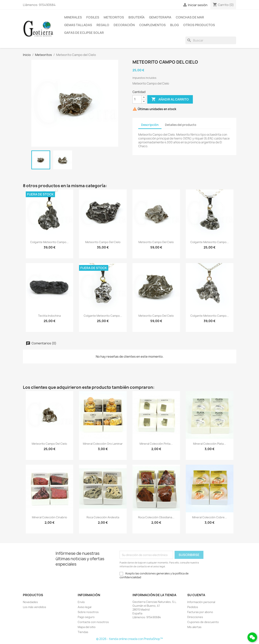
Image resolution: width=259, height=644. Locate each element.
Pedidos (193, 607)
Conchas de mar (190, 17)
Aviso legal (85, 607)
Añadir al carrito (170, 99)
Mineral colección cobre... (209, 517)
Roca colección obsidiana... (156, 517)
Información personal (201, 602)
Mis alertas (194, 627)
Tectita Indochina (49, 316)
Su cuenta (196, 595)
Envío (81, 602)
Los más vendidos (35, 607)
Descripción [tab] (150, 125)
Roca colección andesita (103, 517)
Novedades (30, 602)
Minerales (73, 17)
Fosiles (93, 17)
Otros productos (199, 25)
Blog (174, 25)
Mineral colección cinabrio (50, 517)
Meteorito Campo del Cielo (103, 242)
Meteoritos (114, 17)
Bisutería (137, 17)
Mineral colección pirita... (156, 444)
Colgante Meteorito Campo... (49, 242)
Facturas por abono (200, 612)
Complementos (152, 25)
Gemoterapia (160, 17)
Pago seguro (86, 617)
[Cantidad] (137, 99)
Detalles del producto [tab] (181, 125)
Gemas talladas (78, 25)
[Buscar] (211, 40)
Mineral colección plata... (209, 444)
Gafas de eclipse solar (84, 33)
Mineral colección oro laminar (103, 444)
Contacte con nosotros (93, 622)
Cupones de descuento (203, 622)
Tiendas (83, 632)
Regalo (103, 25)
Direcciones (195, 617)
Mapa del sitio (87, 627)
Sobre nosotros (88, 612)
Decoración (124, 25)
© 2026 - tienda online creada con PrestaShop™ (129, 639)
